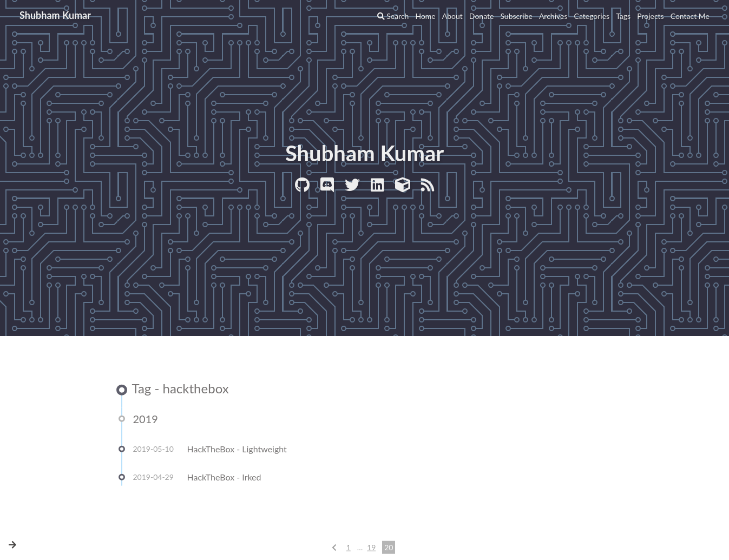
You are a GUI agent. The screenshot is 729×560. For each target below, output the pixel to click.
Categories (592, 16)
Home (425, 16)
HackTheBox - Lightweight (237, 449)
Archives (553, 16)
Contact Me (690, 16)
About (452, 16)
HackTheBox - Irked (224, 477)
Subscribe (516, 16)
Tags (623, 16)
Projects (651, 16)
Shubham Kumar (55, 15)
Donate (482, 16)
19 (371, 548)
